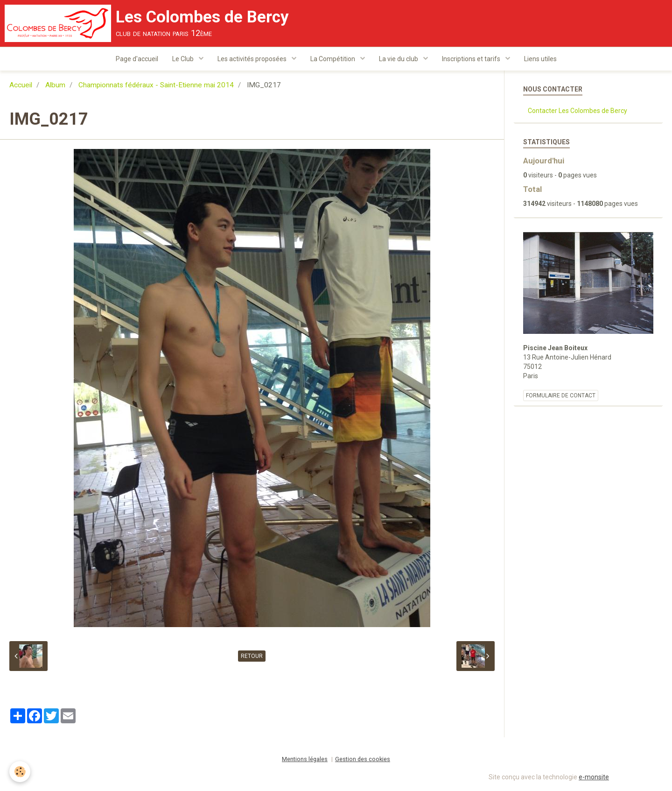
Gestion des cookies (363, 759)
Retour (252, 656)
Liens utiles (540, 59)
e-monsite (594, 777)
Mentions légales (305, 759)
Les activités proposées (253, 59)
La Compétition (333, 59)
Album (55, 85)
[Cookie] (20, 772)
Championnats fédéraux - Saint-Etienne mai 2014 (156, 85)
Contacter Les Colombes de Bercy (577, 111)
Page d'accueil (137, 59)
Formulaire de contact (561, 395)
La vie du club (399, 59)
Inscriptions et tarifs (472, 59)
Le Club (184, 59)
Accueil (21, 85)
